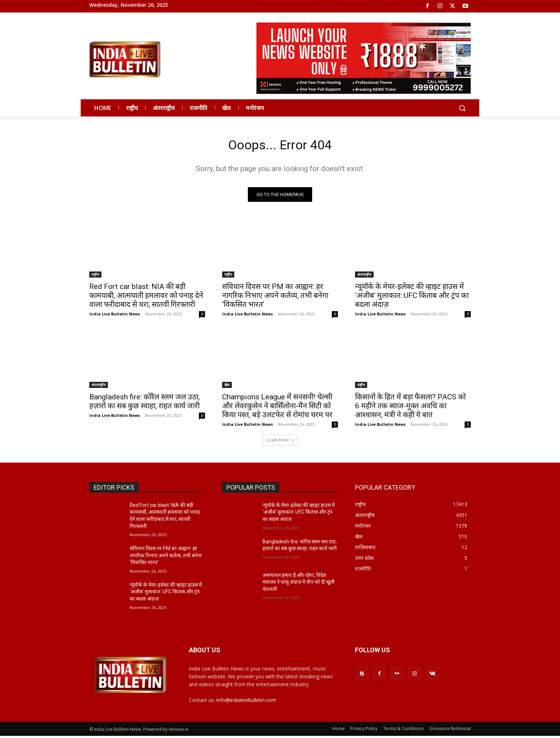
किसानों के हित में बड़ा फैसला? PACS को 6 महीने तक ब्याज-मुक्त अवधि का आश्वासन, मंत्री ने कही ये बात (410, 408)
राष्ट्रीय (95, 276)
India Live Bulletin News (115, 316)
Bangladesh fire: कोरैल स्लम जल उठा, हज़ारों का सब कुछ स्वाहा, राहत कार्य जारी (144, 403)
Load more (280, 442)
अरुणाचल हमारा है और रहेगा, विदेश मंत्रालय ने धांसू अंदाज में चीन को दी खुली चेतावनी (299, 584)
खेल (227, 387)
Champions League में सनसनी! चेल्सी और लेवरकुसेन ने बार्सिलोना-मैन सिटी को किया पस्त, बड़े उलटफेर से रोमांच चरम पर (277, 408)
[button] (462, 108)
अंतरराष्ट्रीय (364, 276)
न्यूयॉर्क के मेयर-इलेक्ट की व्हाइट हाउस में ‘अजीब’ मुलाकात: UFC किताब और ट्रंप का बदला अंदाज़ (412, 297)
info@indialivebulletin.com (246, 702)
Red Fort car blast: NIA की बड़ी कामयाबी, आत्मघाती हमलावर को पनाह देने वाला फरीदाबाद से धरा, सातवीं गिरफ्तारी (146, 297)
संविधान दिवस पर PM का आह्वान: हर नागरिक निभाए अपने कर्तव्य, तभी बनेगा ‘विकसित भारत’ (275, 297)
